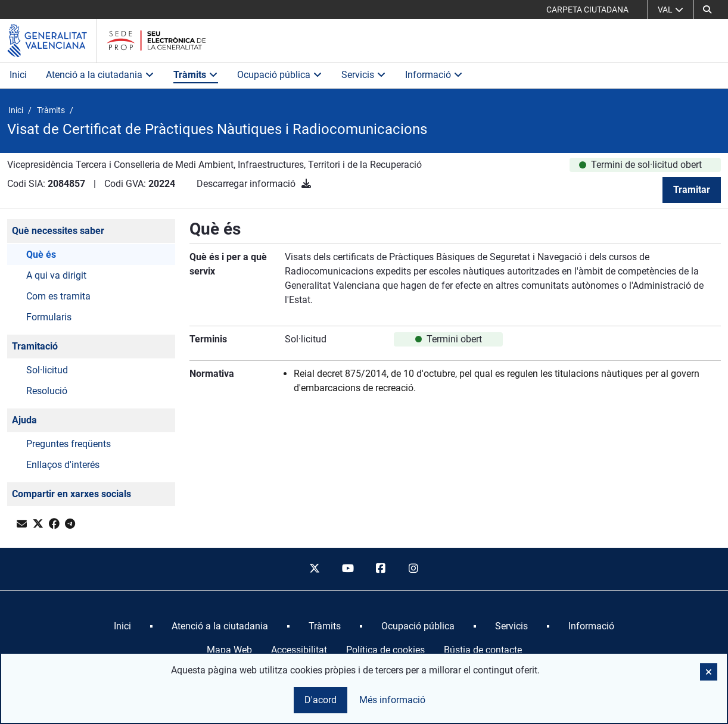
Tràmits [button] (196, 75)
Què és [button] (41, 255)
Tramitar (692, 190)
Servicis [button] (364, 75)
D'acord (321, 700)
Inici (18, 75)
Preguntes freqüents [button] (69, 444)
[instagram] (414, 569)
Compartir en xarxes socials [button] (71, 494)
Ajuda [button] (24, 420)
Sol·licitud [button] (47, 370)
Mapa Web (229, 650)
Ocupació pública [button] (280, 75)
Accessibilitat (299, 650)
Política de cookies (385, 650)
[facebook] (381, 569)
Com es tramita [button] (58, 296)
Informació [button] (434, 75)
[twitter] (315, 569)
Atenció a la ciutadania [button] (100, 75)
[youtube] (347, 569)
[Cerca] (707, 10)
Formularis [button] (49, 317)
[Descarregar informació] (306, 184)
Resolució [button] (47, 391)
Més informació (392, 700)
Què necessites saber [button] (58, 231)
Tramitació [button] (35, 346)
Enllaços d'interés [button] (63, 465)
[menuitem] (122, 626)
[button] (709, 672)
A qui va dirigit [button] (56, 275)
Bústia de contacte (483, 650)
